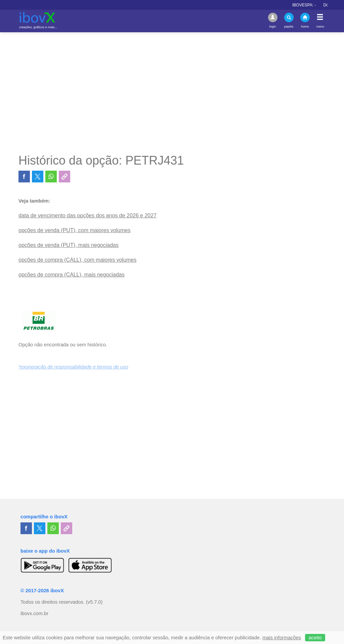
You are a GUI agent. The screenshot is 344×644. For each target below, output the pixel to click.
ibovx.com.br (34, 613)
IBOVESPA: (307, 5)
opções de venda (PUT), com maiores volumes (74, 230)
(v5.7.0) (94, 602)
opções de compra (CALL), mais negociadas (72, 275)
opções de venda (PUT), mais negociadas (69, 245)
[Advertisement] (172, 93)
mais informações (282, 638)
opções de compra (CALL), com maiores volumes (77, 260)
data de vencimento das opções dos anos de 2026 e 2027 (88, 216)
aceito (315, 638)
